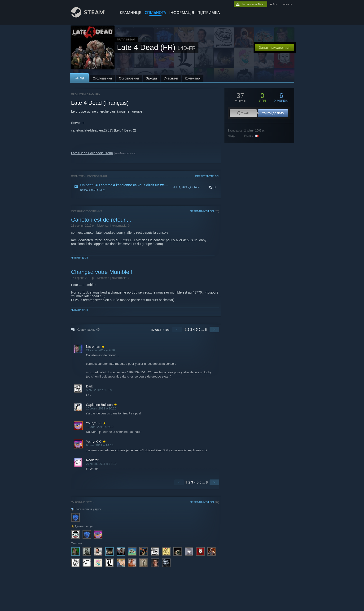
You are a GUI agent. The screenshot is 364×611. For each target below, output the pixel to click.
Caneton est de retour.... (101, 220)
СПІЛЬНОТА (155, 13)
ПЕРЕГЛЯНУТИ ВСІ (207, 176)
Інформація (182, 13)
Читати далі (80, 258)
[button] (145, 187)
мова (286, 4)
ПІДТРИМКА (209, 13)
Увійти (273, 4)
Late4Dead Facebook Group (92, 153)
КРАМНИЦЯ (131, 13)
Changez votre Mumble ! (102, 272)
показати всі (160, 330)
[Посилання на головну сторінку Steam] (92, 16)
